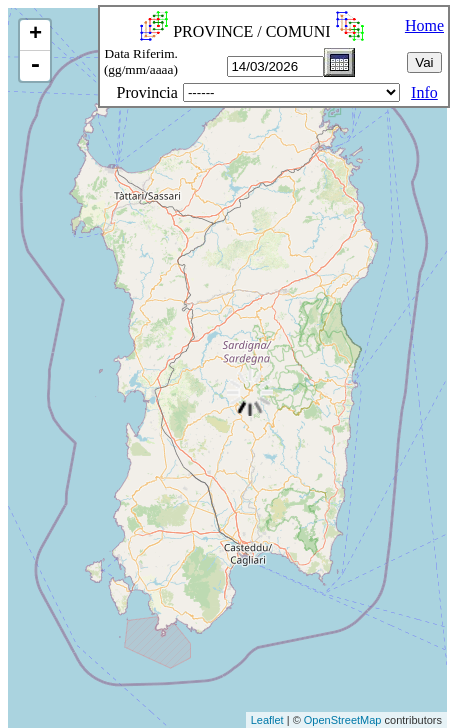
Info (424, 92)
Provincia (147, 92)
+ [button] (35, 35)
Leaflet (267, 720)
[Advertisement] (63, 664)
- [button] (35, 66)
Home (424, 25)
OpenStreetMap (343, 720)
